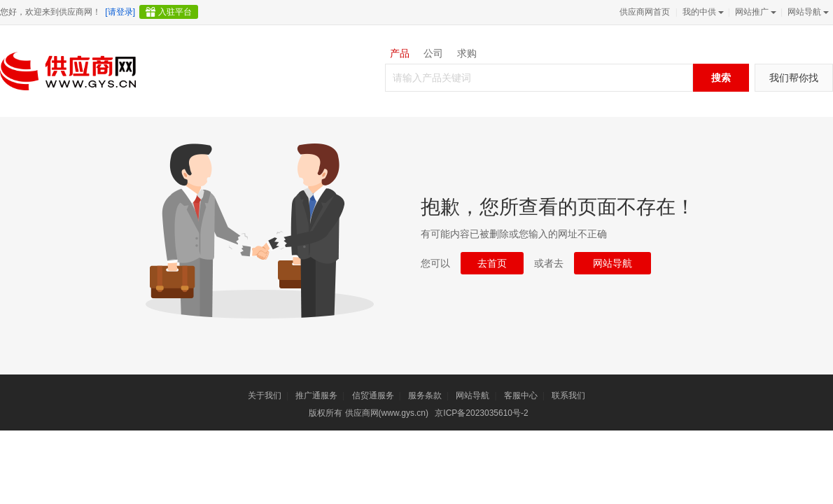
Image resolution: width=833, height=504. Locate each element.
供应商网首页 (645, 12)
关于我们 (265, 395)
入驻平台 (175, 12)
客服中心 (521, 395)
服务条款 (425, 395)
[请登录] (120, 12)
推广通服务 (316, 395)
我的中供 (702, 12)
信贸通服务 (373, 395)
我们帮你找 (794, 78)
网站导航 (807, 12)
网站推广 (754, 12)
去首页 (492, 263)
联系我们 (568, 395)
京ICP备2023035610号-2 (481, 413)
